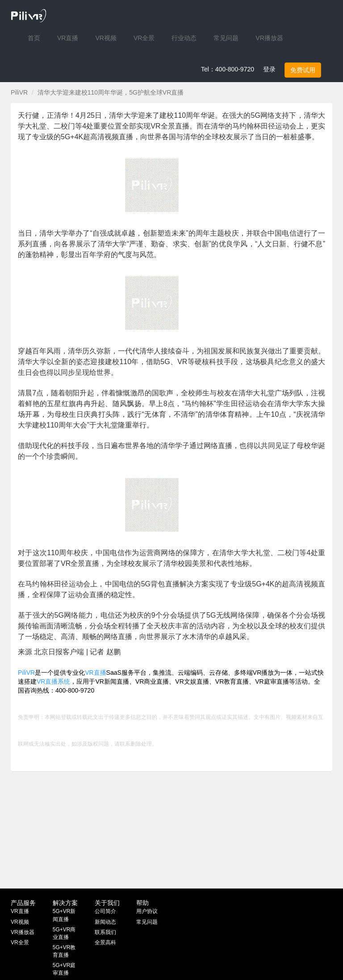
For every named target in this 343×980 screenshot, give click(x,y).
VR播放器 (23, 932)
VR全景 (20, 943)
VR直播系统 (53, 681)
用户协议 (147, 911)
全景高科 (105, 943)
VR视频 (20, 922)
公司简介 (105, 911)
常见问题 (147, 922)
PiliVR (19, 92)
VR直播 (95, 673)
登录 (269, 69)
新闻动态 (105, 922)
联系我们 (105, 932)
